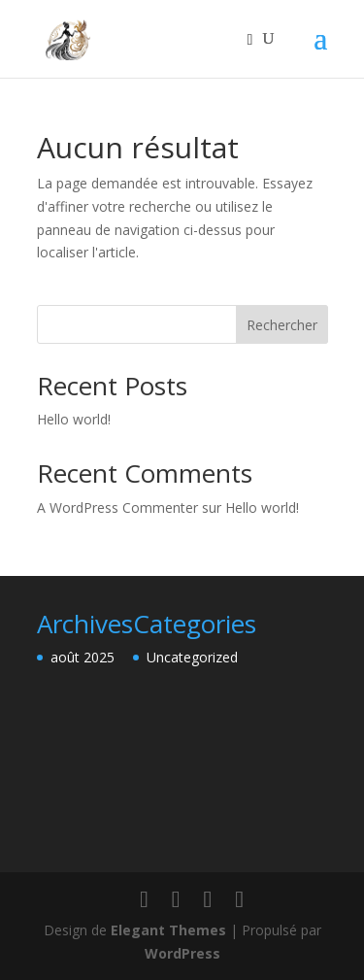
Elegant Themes (168, 930)
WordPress (182, 953)
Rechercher (282, 325)
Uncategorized (192, 657)
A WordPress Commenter (117, 507)
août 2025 (83, 657)
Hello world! (74, 419)
